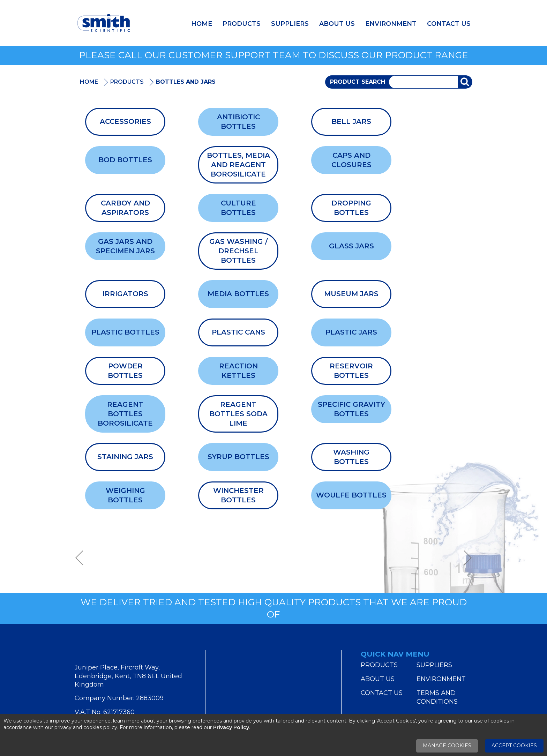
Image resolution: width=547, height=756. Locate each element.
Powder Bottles (125, 371)
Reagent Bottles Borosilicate (125, 414)
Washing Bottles (351, 457)
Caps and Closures (351, 160)
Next (465, 558)
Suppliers (290, 24)
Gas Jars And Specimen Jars (125, 246)
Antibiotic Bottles (238, 122)
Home (202, 24)
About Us (337, 24)
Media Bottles (238, 294)
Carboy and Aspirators (125, 208)
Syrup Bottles (238, 457)
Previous (82, 558)
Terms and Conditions (437, 697)
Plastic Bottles (125, 332)
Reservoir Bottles (351, 371)
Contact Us (449, 24)
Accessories (125, 121)
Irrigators (125, 294)
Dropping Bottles (351, 208)
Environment (391, 24)
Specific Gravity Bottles (351, 409)
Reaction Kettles (238, 371)
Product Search (358, 82)
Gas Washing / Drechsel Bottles (238, 251)
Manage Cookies (447, 746)
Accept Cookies (514, 746)
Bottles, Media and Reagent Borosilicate (238, 165)
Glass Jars (351, 246)
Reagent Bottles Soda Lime (238, 414)
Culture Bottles (238, 208)
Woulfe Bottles (351, 495)
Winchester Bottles (238, 495)
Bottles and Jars (186, 82)
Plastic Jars (351, 332)
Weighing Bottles (125, 495)
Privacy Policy (231, 727)
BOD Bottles (125, 160)
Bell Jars (351, 121)
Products (242, 24)
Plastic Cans (238, 332)
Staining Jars (125, 457)
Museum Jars (351, 294)
